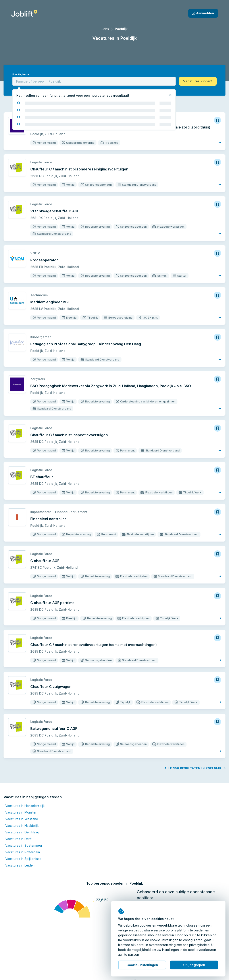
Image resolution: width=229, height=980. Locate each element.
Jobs (105, 29)
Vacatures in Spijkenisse (23, 859)
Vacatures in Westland (22, 819)
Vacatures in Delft (18, 839)
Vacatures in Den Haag (22, 832)
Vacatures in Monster (21, 812)
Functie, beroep (21, 75)
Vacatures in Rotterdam (23, 852)
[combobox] (94, 81)
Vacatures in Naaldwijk (22, 826)
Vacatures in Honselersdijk (25, 806)
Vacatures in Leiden (20, 865)
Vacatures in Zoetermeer (24, 845)
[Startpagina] (24, 13)
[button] (198, 81)
